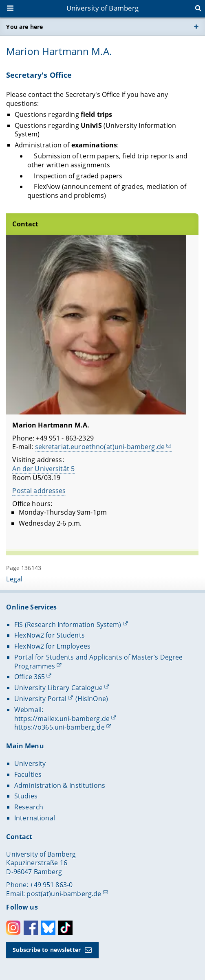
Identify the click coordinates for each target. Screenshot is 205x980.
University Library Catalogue (58, 688)
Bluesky (48, 928)
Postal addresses (39, 491)
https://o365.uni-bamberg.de (60, 727)
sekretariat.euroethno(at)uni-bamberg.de (100, 447)
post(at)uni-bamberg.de (64, 894)
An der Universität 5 (44, 469)
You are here (24, 27)
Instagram (13, 928)
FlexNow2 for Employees (52, 646)
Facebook (31, 928)
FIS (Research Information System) (68, 625)
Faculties (28, 774)
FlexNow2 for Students (50, 635)
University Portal (40, 699)
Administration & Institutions (60, 785)
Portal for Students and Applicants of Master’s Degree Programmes (98, 662)
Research (29, 807)
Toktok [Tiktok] (65, 928)
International (35, 818)
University (30, 763)
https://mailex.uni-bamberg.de (62, 719)
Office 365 (30, 677)
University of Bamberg (103, 8)
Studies (26, 796)
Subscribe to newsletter (47, 950)
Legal (14, 579)
